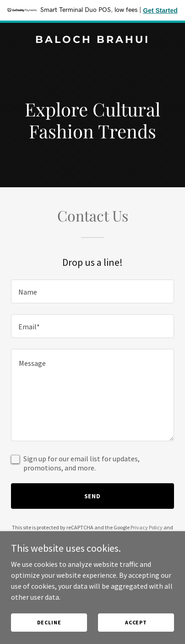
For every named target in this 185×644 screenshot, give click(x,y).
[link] (92, 40)
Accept (136, 622)
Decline (49, 622)
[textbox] (92, 291)
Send (93, 496)
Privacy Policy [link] (147, 527)
